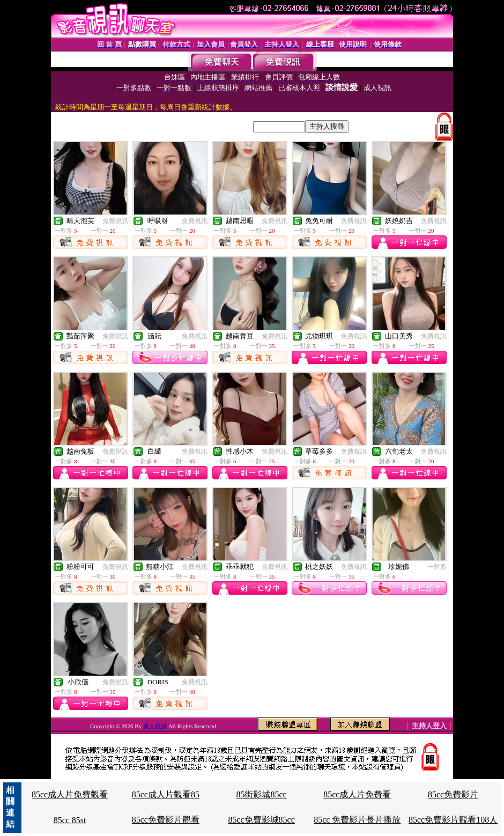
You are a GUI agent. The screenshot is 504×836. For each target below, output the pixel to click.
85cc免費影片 (453, 794)
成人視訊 (156, 726)
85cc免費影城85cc (261, 820)
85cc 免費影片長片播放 (357, 820)
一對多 (437, 567)
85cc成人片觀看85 (166, 794)
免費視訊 (115, 221)
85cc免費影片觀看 (166, 820)
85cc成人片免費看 (357, 794)
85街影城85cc (261, 794)
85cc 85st (70, 820)
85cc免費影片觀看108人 (453, 820)
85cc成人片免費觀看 (70, 794)
